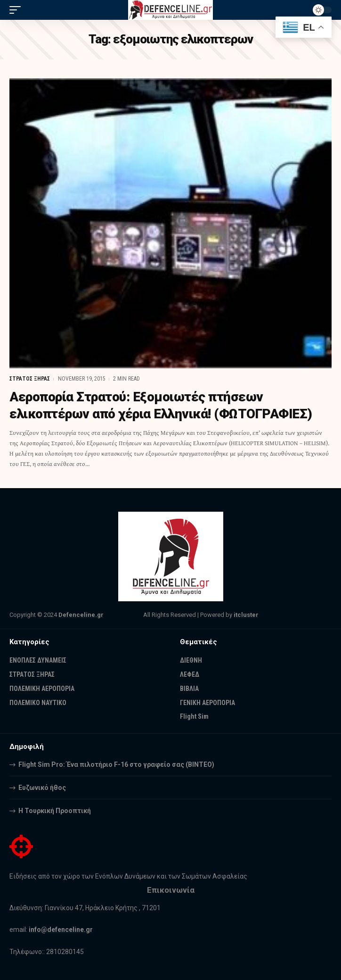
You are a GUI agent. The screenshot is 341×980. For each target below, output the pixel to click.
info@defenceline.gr (61, 930)
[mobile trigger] (17, 10)
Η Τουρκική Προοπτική (55, 811)
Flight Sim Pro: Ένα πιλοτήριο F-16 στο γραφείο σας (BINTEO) (116, 764)
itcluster (246, 615)
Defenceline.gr (81, 615)
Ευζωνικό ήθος (42, 788)
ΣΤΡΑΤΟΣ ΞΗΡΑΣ (30, 379)
